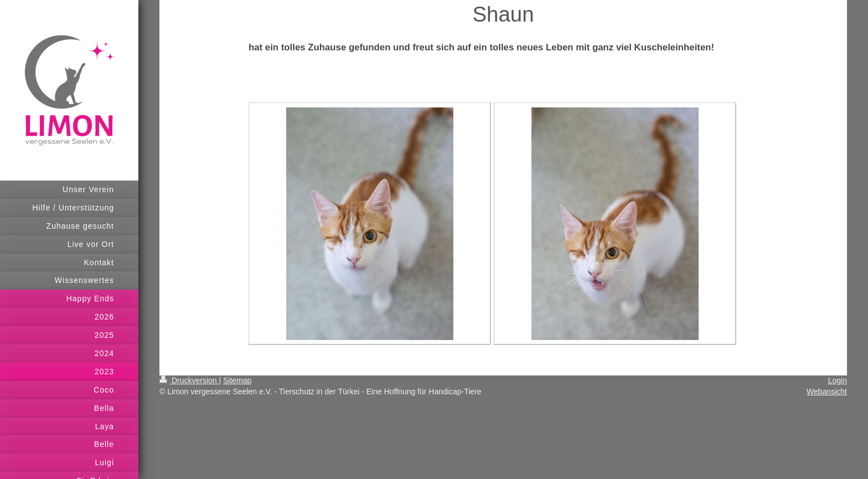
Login (838, 380)
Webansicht (827, 392)
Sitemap (237, 380)
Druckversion (189, 380)
